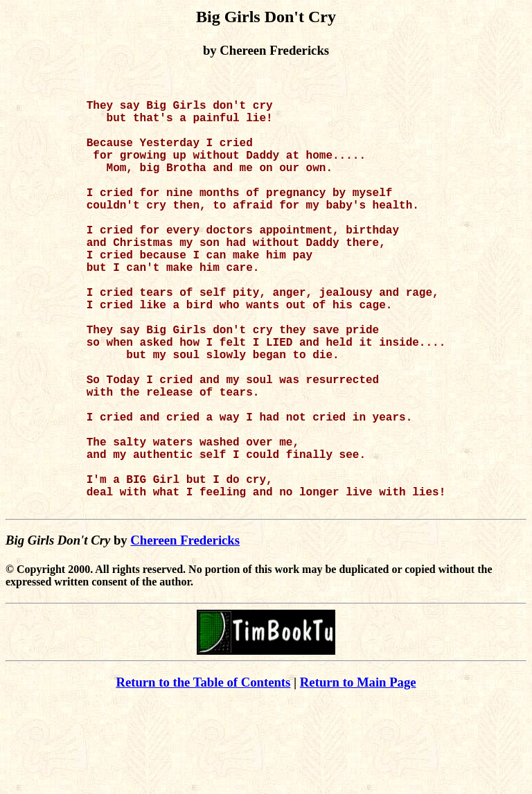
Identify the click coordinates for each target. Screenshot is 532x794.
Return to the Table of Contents (203, 774)
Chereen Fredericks (185, 632)
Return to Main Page (358, 774)
